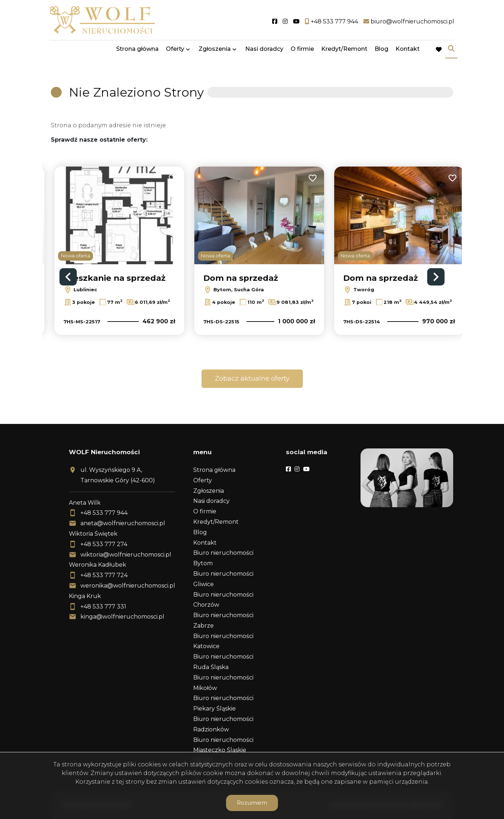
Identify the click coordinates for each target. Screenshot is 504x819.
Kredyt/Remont (344, 51)
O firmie (302, 51)
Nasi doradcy (264, 51)
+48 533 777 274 (104, 544)
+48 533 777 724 (104, 575)
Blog (381, 51)
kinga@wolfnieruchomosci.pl (122, 617)
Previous (68, 277)
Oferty (175, 51)
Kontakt (408, 51)
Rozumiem (252, 803)
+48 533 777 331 (103, 606)
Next (436, 277)
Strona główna (137, 51)
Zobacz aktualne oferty (252, 378)
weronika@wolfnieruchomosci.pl (128, 586)
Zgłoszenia (215, 51)
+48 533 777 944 (104, 513)
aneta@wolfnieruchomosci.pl (123, 523)
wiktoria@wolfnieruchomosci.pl (126, 555)
